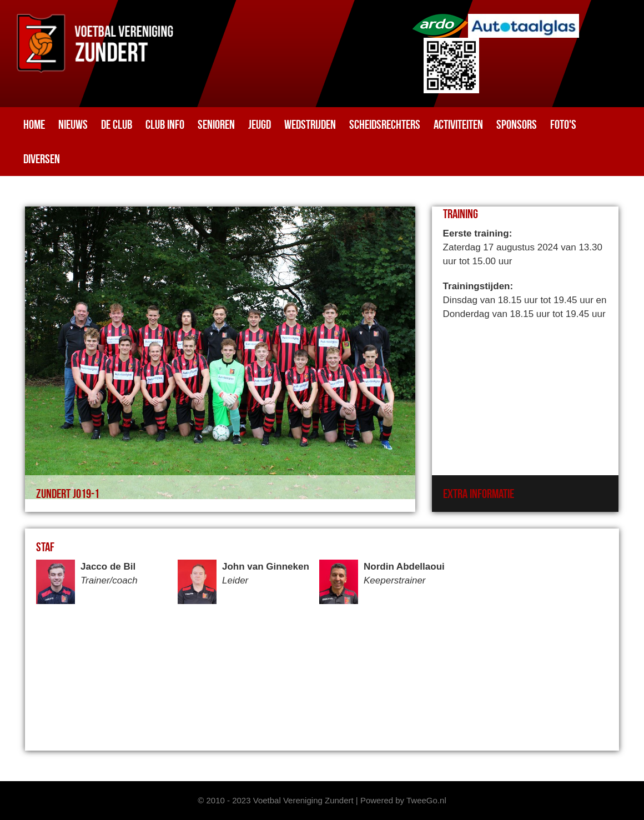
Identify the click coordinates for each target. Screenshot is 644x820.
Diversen (42, 159)
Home (34, 124)
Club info (165, 124)
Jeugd (260, 124)
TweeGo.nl (426, 800)
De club (117, 124)
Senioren (216, 124)
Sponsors (517, 124)
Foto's (563, 124)
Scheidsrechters (385, 124)
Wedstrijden (310, 124)
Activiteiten (458, 124)
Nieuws (73, 124)
